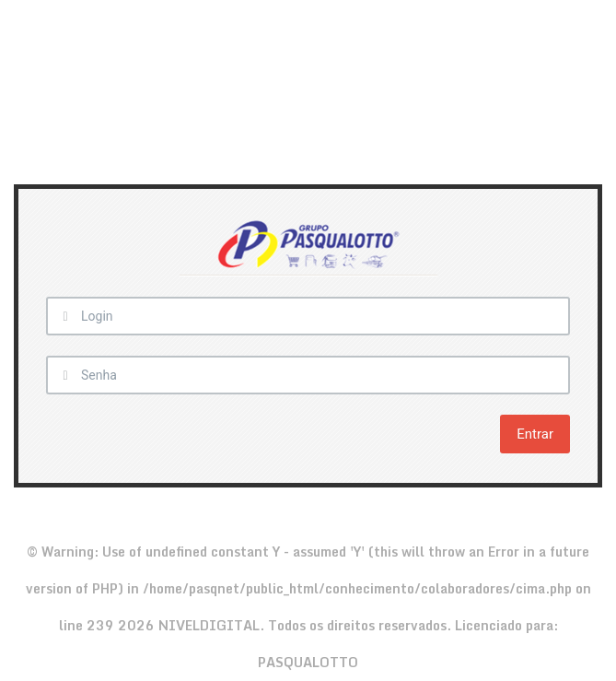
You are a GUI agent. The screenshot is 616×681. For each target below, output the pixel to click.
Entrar (535, 434)
